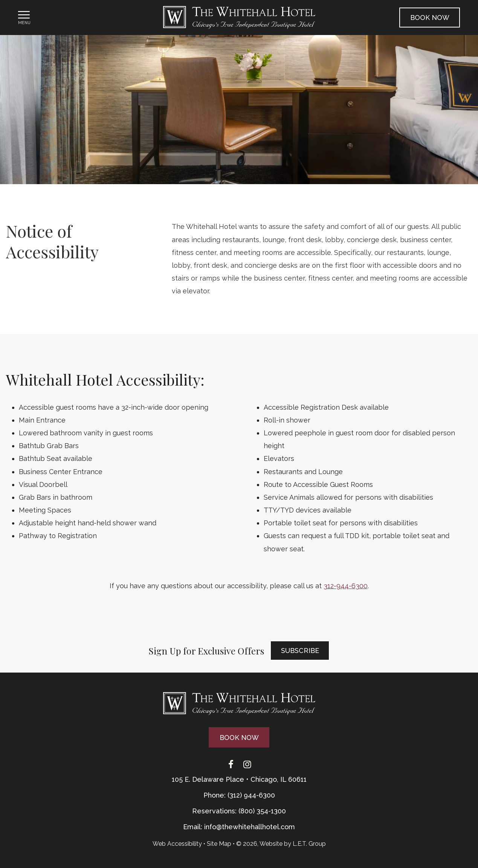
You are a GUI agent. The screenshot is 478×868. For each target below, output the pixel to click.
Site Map (219, 844)
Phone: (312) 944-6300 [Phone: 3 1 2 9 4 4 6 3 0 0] (239, 795)
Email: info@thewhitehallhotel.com (239, 827)
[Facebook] (231, 765)
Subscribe (300, 651)
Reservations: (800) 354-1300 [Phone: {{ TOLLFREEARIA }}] (239, 811)
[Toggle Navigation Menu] (24, 17)
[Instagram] (247, 765)
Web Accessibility (177, 844)
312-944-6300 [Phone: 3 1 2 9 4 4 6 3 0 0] (346, 586)
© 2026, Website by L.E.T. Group (281, 844)
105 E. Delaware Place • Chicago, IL (239, 779)
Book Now (430, 18)
